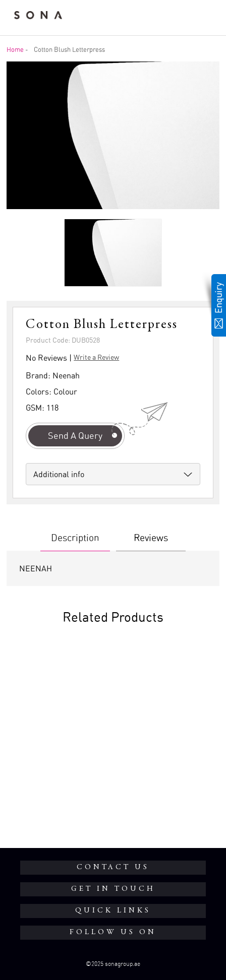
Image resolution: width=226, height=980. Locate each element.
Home (15, 49)
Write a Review (96, 357)
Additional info (59, 474)
